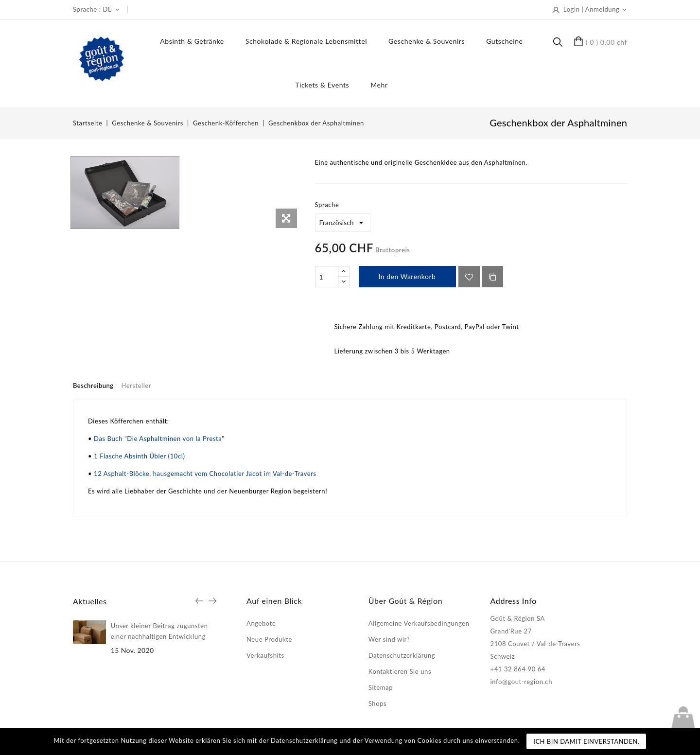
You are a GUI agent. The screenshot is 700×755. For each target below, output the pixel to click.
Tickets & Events (322, 85)
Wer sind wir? (389, 639)
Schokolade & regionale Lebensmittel (306, 41)
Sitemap (381, 687)
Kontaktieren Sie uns (400, 671)
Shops (377, 703)
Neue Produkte (269, 639)
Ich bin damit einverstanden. (586, 741)
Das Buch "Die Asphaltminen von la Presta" (159, 439)
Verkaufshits (265, 655)
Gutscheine (504, 41)
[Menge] (327, 277)
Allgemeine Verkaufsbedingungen (419, 623)
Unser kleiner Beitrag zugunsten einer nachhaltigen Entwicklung (159, 631)
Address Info (514, 601)
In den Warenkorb (407, 276)
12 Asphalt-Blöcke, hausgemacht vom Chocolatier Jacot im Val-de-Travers (205, 474)
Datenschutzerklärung (402, 655)
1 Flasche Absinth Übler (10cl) (139, 456)
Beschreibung (93, 386)
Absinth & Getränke (192, 41)
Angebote (261, 623)
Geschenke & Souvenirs (427, 41)
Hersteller (136, 386)
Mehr (379, 85)
